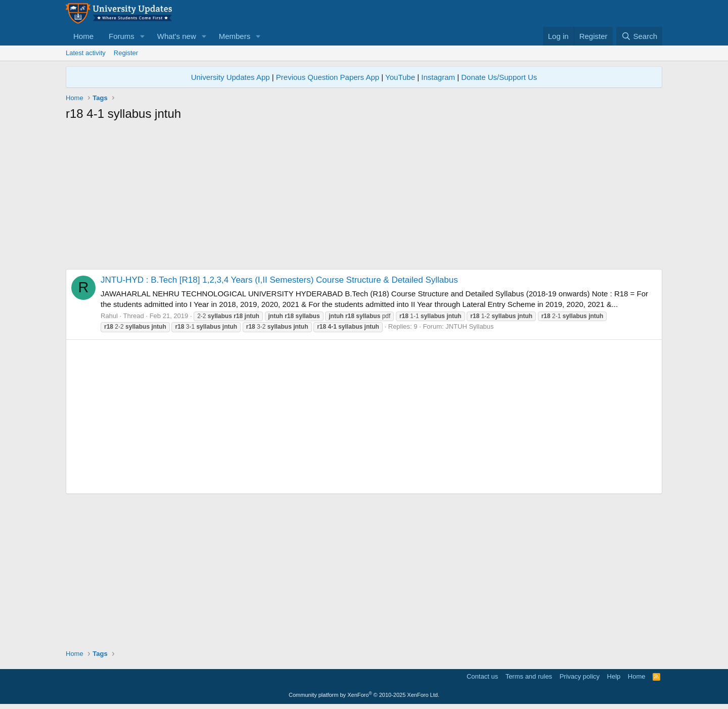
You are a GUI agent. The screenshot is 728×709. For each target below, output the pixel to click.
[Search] (639, 36)
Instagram (438, 77)
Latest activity (86, 53)
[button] (143, 36)
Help (614, 676)
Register (126, 53)
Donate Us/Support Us (499, 77)
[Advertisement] (364, 198)
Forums (122, 36)
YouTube (400, 77)
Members (235, 36)
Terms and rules (529, 676)
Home (83, 36)
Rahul (109, 316)
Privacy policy (580, 676)
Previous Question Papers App (328, 77)
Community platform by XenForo (364, 695)
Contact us (482, 676)
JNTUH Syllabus (469, 326)
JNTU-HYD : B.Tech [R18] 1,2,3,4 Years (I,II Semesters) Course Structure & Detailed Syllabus (279, 280)
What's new (177, 36)
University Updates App (231, 77)
